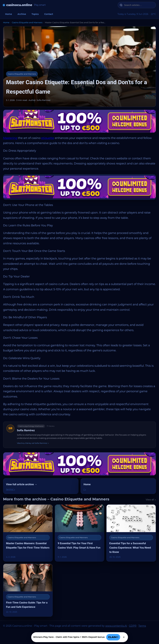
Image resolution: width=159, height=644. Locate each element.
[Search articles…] (139, 5)
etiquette (48, 138)
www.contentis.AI (116, 626)
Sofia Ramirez (26, 430)
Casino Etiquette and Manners (27, 22)
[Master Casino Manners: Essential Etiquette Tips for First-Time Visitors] (28, 533)
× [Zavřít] (124, 637)
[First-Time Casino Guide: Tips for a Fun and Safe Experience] (28, 590)
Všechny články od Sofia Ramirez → (33, 443)
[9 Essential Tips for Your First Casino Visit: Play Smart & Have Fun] (80, 533)
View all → (151, 500)
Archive (22, 14)
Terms (142, 626)
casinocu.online (19, 5)
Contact (49, 14)
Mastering (10, 138)
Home (9, 14)
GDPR (133, 626)
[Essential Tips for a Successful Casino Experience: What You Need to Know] (131, 533)
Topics (35, 14)
